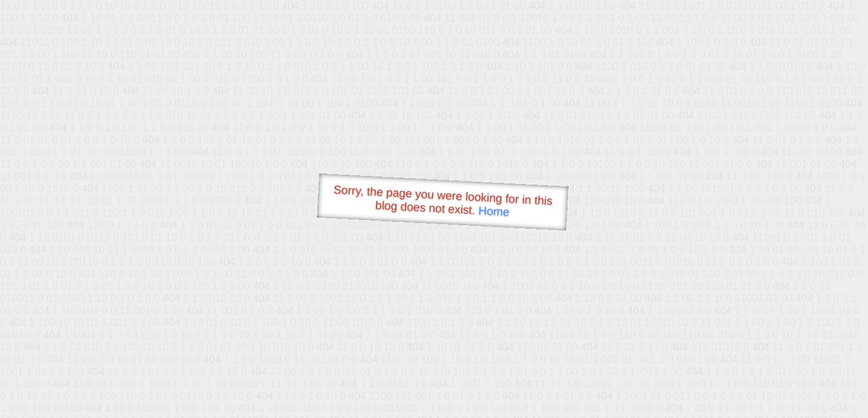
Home (494, 211)
